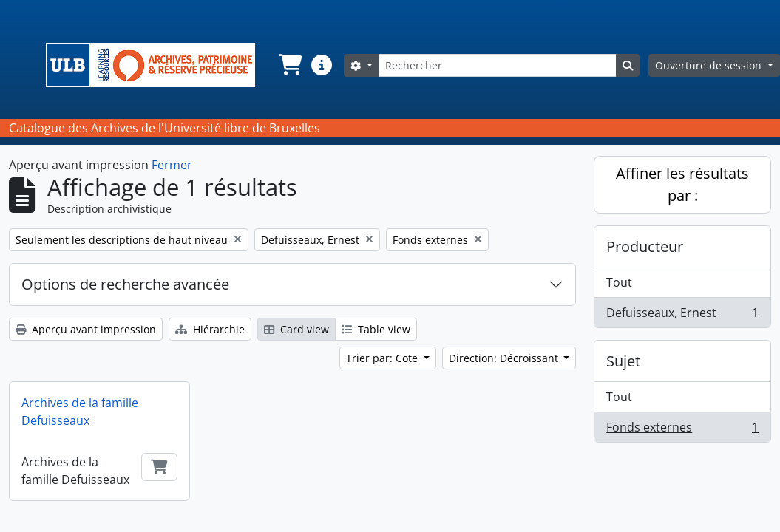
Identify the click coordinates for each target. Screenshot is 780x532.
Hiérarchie (210, 329)
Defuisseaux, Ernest (682, 316)
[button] (289, 65)
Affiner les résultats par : (682, 184)
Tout (619, 282)
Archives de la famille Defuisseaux (80, 412)
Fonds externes (682, 430)
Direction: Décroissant (505, 358)
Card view (296, 329)
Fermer (172, 165)
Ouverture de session (710, 65)
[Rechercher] (498, 65)
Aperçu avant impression (86, 329)
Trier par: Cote (383, 358)
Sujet (623, 361)
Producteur (645, 246)
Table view (376, 329)
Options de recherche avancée (125, 284)
